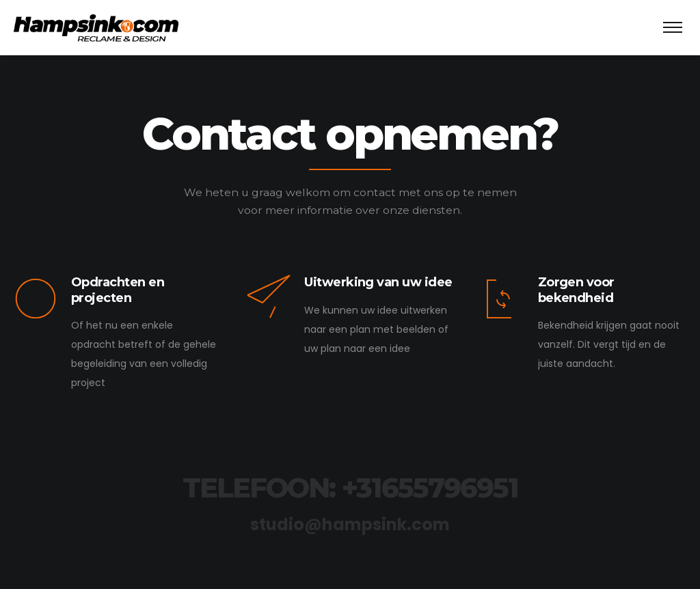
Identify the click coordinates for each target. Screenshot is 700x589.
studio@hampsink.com (350, 524)
